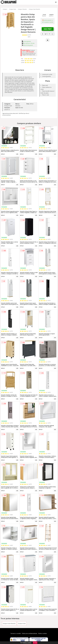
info (17, 154)
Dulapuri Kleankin (22, 9)
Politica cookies (43, 633)
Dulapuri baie (13, 9)
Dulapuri (5, 9)
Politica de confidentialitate (30, 633)
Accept (35, 643)
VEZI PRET (48, 29)
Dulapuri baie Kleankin (34, 9)
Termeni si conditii (16, 633)
